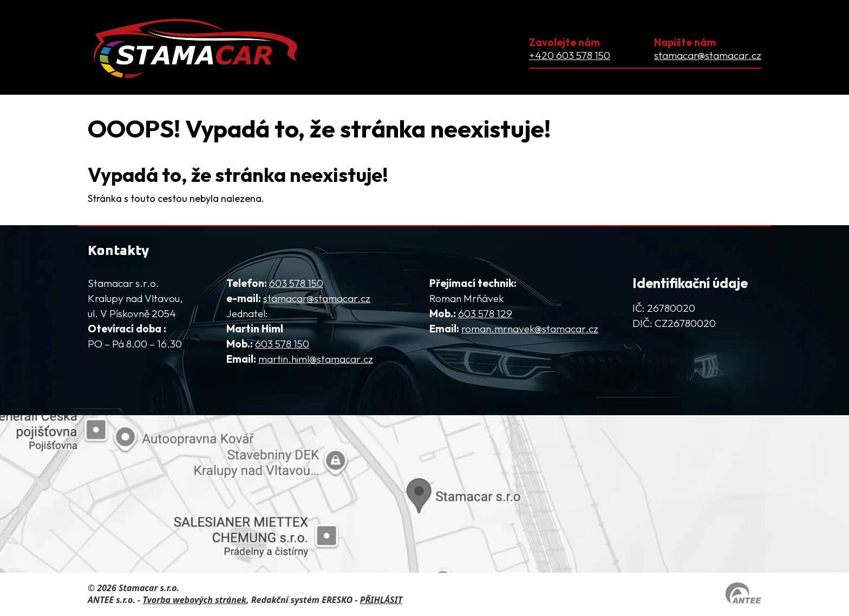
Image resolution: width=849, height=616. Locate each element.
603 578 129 (485, 313)
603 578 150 (296, 283)
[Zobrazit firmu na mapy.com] (424, 494)
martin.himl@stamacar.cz (316, 359)
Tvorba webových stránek (194, 600)
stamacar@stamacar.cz (708, 55)
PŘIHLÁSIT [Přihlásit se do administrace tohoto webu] (381, 600)
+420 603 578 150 (570, 55)
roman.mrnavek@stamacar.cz (530, 329)
